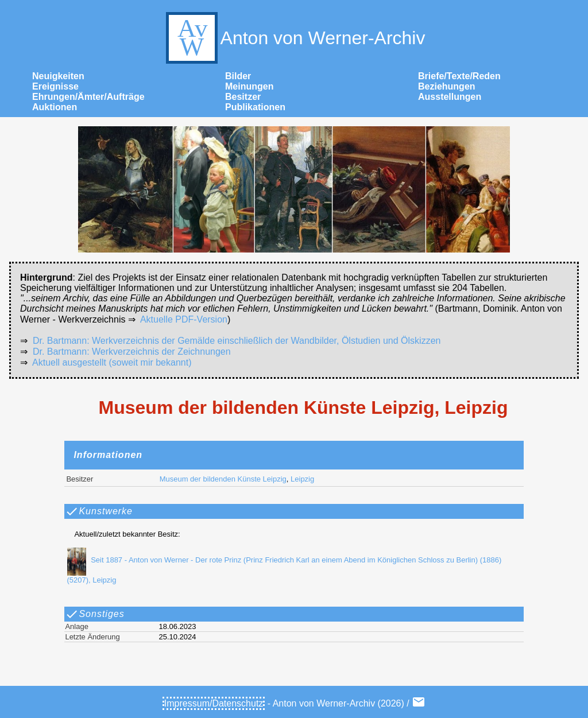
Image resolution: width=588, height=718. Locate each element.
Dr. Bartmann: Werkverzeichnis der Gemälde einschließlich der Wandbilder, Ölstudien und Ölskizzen (237, 341)
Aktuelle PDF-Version (184, 319)
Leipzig (302, 479)
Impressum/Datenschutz (214, 703)
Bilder (238, 76)
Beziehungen (447, 86)
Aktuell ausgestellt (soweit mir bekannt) (112, 362)
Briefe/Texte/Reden (459, 76)
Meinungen (249, 86)
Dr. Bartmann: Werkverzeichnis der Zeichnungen (132, 352)
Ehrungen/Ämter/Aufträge (88, 97)
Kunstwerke (99, 511)
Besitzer (243, 97)
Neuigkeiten (58, 76)
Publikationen (255, 107)
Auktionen (55, 107)
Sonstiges (94, 614)
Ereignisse (55, 86)
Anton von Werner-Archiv (294, 38)
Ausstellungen (450, 97)
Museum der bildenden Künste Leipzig (223, 479)
